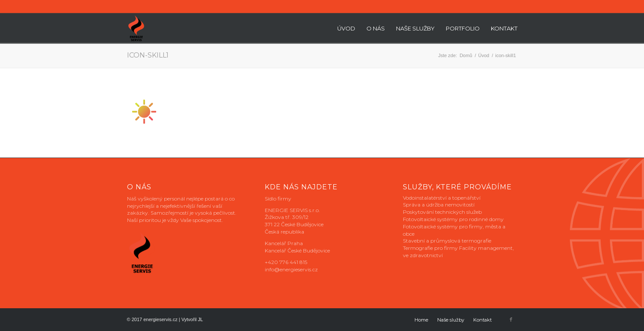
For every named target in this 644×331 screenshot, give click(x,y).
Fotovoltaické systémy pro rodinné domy (453, 219)
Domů (466, 55)
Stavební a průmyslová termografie (447, 241)
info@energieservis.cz (291, 269)
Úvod (484, 55)
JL (200, 319)
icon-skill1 (148, 55)
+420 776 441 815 (286, 262)
